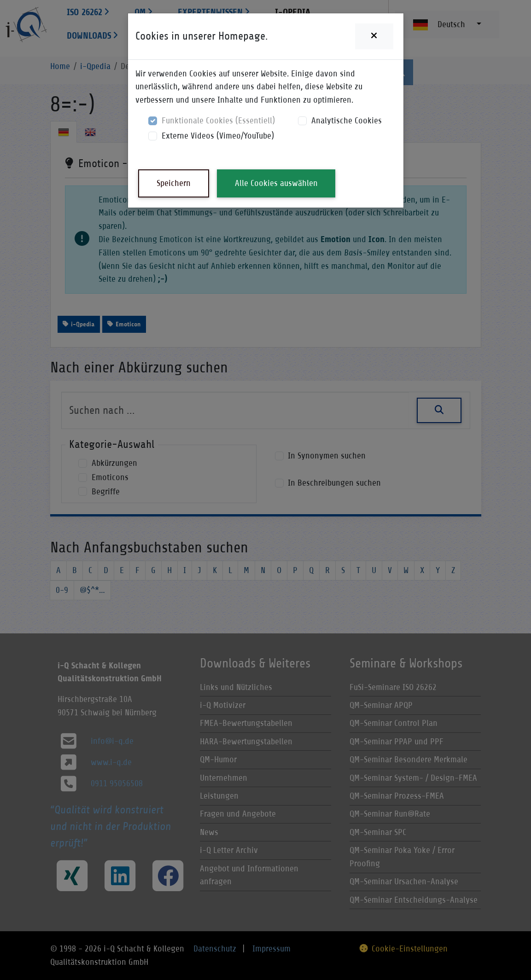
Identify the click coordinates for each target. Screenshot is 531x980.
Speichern (174, 183)
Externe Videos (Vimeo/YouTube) (218, 136)
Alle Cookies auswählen (276, 183)
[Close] (374, 36)
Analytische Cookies (347, 120)
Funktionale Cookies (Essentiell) (218, 120)
